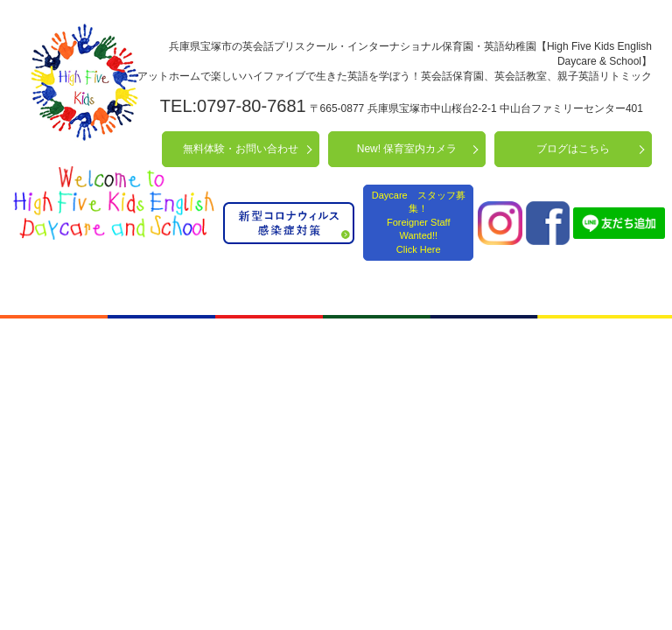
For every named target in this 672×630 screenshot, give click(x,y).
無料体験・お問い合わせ (241, 149)
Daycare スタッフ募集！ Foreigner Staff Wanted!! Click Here (419, 222)
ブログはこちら (573, 149)
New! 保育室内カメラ (407, 149)
